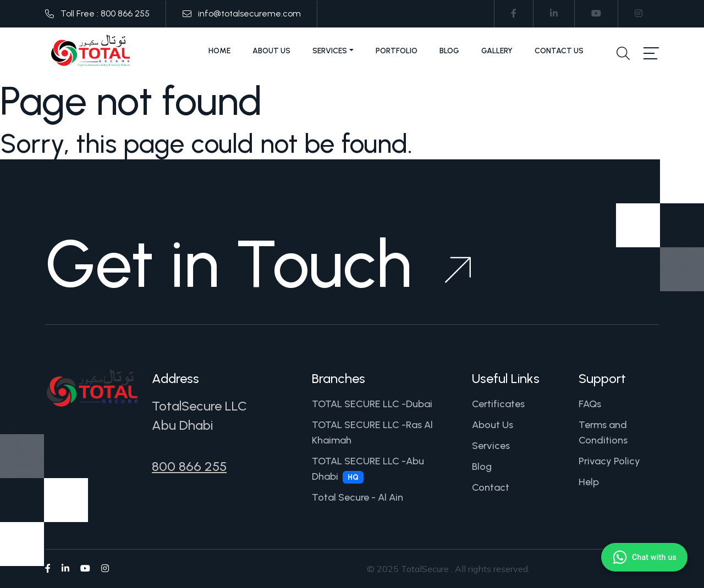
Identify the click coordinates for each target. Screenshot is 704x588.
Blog (449, 51)
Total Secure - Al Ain (358, 497)
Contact (491, 487)
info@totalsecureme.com (249, 13)
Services (330, 51)
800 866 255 (189, 466)
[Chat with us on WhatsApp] (644, 557)
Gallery (497, 51)
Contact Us (559, 51)
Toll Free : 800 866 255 (105, 13)
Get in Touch (258, 264)
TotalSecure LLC (199, 406)
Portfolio (397, 51)
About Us (271, 51)
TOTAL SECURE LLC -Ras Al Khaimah (372, 432)
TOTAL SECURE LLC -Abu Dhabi (368, 469)
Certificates (498, 404)
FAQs (590, 404)
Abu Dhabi (182, 425)
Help (589, 482)
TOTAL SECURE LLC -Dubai (372, 404)
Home (219, 51)
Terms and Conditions (603, 432)
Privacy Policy (609, 461)
